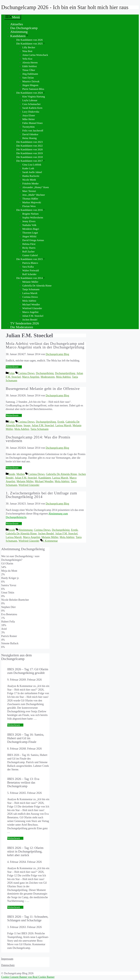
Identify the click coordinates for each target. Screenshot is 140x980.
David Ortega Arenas (33, 240)
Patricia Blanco (30, 263)
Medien (21, 474)
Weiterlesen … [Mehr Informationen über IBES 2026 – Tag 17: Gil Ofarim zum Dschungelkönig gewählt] (15, 725)
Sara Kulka (28, 267)
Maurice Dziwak (31, 81)
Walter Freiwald (31, 270)
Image (27, 425)
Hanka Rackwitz (31, 176)
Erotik (61, 422)
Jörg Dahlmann (30, 74)
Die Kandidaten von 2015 (31, 259)
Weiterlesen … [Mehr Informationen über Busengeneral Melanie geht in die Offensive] (14, 415)
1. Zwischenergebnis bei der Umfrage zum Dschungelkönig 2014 (41, 495)
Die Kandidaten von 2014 (31, 278)
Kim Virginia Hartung (34, 97)
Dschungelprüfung (65, 373)
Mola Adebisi (29, 301)
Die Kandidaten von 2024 (31, 93)
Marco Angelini (30, 312)
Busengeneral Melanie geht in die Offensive (43, 389)
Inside (12, 474)
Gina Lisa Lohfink (32, 165)
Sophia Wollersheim (33, 218)
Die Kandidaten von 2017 (31, 161)
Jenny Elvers (29, 221)
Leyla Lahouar (30, 100)
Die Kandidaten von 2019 (29, 153)
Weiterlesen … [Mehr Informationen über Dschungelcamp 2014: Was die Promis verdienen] (14, 468)
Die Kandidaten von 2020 (29, 149)
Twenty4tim (28, 127)
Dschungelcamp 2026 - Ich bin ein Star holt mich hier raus (65, 7)
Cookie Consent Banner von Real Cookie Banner (28, 977)
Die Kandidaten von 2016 (31, 210)
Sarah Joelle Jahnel (32, 172)
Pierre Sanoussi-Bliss (33, 89)
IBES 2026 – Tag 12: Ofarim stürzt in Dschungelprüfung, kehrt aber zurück (25, 851)
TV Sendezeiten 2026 (25, 323)
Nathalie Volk (29, 225)
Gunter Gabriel (30, 255)
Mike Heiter (29, 119)
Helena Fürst (29, 244)
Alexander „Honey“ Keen (36, 187)
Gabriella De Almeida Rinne (37, 286)
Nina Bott (27, 51)
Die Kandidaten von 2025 (31, 44)
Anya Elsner (29, 115)
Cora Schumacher (31, 104)
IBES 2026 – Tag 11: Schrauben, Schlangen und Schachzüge (28, 918)
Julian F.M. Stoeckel (33, 316)
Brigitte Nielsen (30, 214)
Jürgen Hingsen (30, 85)
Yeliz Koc (27, 59)
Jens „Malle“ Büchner (34, 195)
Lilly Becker (29, 47)
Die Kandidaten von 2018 (29, 157)
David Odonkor (30, 134)
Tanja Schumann (31, 289)
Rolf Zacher (28, 252)
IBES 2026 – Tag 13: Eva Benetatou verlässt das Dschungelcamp (23, 782)
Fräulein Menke (30, 184)
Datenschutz (8, 965)
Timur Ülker (29, 70)
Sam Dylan (28, 78)
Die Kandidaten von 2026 (29, 40)
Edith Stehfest (30, 66)
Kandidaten (20, 36)
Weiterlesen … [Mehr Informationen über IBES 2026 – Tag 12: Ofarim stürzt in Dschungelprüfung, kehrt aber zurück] (15, 907)
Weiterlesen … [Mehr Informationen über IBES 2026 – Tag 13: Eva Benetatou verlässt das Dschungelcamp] (15, 838)
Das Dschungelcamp (24, 28)
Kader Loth (28, 168)
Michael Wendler (31, 305)
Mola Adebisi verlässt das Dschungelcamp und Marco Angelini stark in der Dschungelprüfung (45, 345)
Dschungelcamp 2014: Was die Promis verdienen (38, 439)
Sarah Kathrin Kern (32, 108)
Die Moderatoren (22, 327)
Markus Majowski (32, 202)
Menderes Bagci (31, 229)
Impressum (7, 959)
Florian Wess (29, 206)
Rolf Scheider (29, 274)
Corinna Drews (30, 297)
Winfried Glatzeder (32, 308)
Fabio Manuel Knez (32, 123)
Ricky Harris (29, 248)
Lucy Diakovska (31, 112)
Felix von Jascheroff (33, 131)
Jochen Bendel (30, 320)
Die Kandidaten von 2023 (29, 142)
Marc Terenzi (29, 191)
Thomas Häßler (30, 199)
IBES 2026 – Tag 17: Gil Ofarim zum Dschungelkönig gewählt (28, 671)
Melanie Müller (30, 282)
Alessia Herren (30, 63)
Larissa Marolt (30, 293)
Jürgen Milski (29, 236)
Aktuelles (17, 24)
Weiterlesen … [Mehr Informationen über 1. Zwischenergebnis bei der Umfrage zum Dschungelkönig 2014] (14, 524)
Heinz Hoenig (29, 138)
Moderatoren (48, 377)
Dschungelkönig (45, 373)
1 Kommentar (50, 541)
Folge (12, 373)
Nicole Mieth (29, 180)
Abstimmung (19, 32)
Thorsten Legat (30, 233)
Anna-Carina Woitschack (35, 55)
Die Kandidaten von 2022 (29, 146)
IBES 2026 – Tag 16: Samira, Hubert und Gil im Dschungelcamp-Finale (26, 738)
